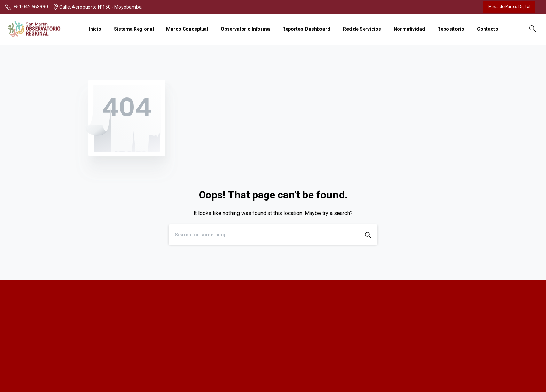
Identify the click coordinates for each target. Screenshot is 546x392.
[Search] (264, 235)
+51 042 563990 (27, 7)
